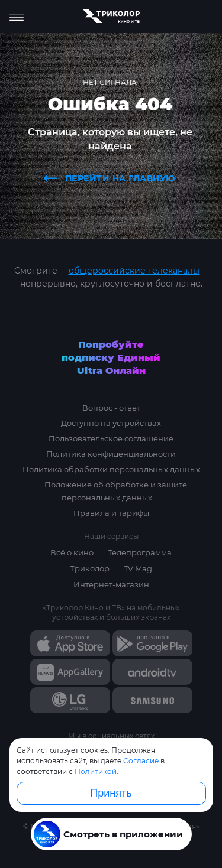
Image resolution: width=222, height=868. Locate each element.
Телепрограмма (140, 552)
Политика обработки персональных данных (111, 469)
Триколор (90, 568)
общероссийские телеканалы (134, 271)
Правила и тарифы (111, 513)
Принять (111, 793)
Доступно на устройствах (111, 423)
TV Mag (138, 568)
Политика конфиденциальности (111, 454)
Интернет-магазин (111, 584)
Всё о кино (72, 552)
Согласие (141, 761)
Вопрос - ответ (111, 408)
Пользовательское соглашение (111, 438)
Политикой (96, 771)
